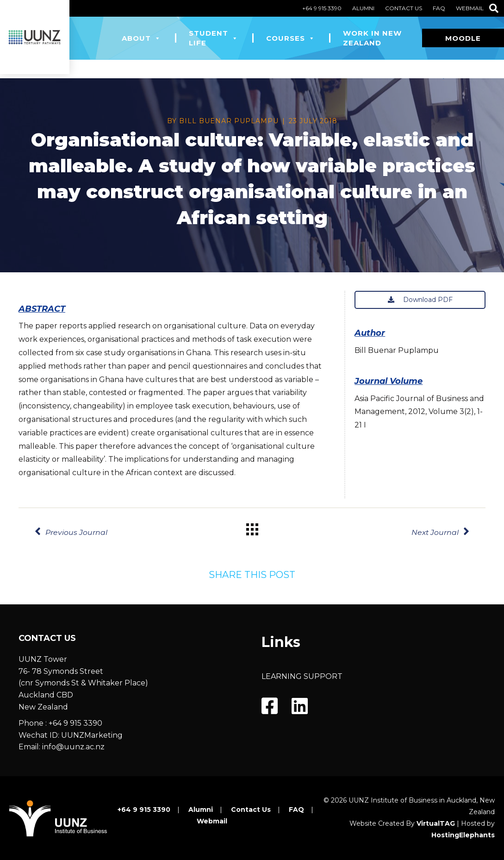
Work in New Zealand (372, 38)
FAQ (439, 8)
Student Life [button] (214, 38)
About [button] (141, 38)
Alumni (363, 8)
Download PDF (420, 300)
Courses (291, 38)
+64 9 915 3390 (322, 8)
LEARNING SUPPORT (302, 676)
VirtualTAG (436, 823)
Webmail (470, 8)
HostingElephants (463, 835)
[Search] (494, 8)
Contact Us (404, 8)
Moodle (463, 38)
